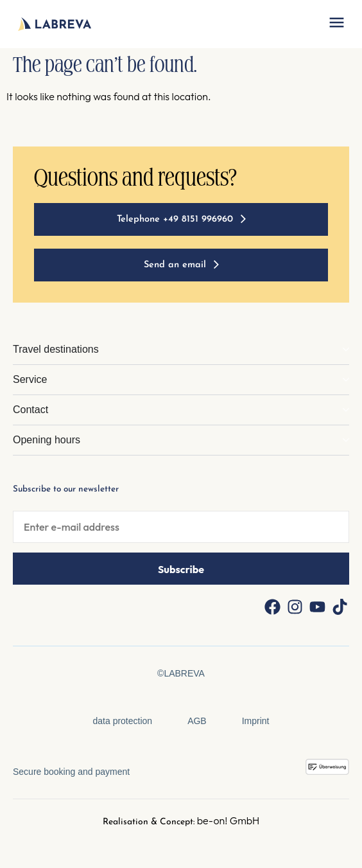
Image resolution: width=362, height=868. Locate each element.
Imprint (256, 721)
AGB (197, 721)
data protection (123, 721)
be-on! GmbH (228, 820)
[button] (336, 24)
